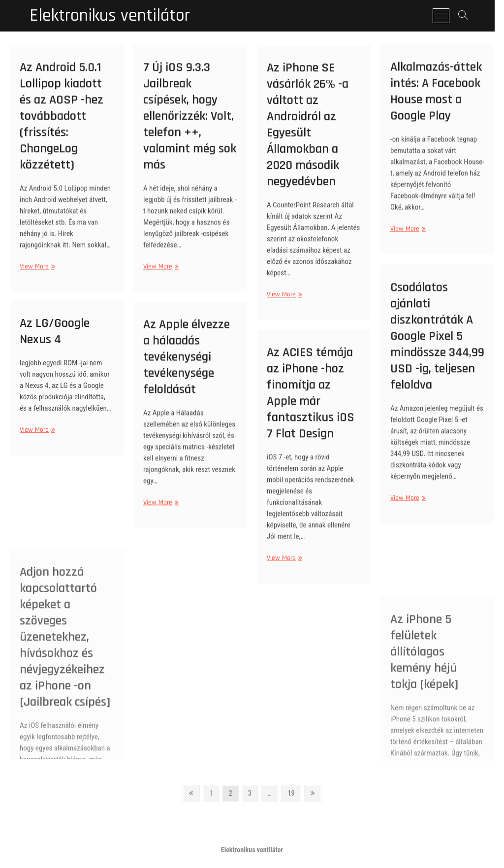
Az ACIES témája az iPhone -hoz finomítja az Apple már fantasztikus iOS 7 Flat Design (311, 405)
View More (36, 278)
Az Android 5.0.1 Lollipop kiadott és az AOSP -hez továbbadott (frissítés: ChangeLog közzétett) (62, 128)
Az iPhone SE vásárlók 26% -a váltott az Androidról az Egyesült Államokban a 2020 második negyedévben (308, 137)
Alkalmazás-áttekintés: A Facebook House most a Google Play (436, 101)
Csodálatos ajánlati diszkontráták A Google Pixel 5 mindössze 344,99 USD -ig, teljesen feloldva (437, 348)
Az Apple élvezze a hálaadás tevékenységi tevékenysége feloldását (187, 368)
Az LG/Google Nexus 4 (55, 339)
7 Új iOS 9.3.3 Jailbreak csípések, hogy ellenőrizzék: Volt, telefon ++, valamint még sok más (190, 128)
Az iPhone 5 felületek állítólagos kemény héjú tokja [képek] (424, 711)
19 (294, 792)
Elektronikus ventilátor (110, 16)
